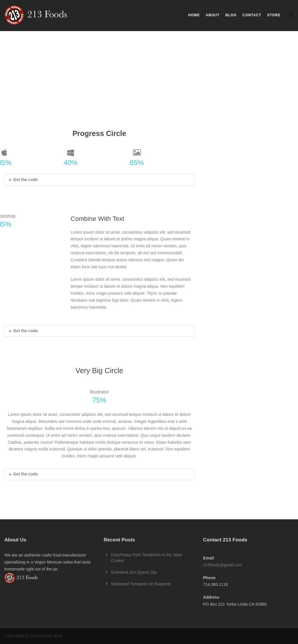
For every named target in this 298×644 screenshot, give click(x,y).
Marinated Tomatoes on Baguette (141, 584)
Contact (252, 15)
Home (194, 15)
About (213, 15)
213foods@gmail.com (223, 565)
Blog (231, 15)
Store (274, 15)
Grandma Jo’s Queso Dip (134, 572)
